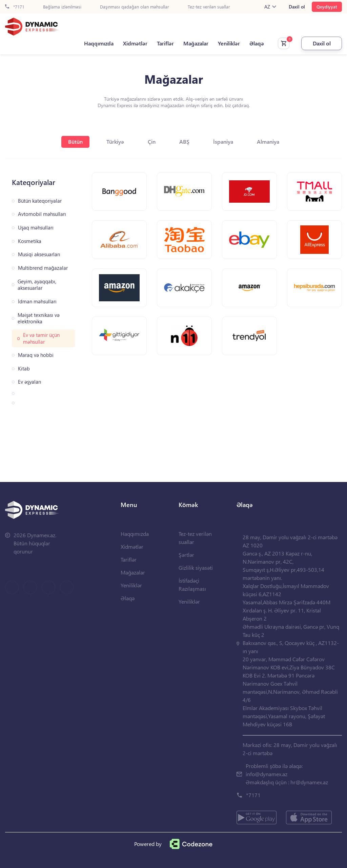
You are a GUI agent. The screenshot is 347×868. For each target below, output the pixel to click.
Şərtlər (186, 555)
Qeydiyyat (327, 7)
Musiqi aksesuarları (39, 254)
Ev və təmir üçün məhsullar (41, 338)
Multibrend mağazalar (43, 268)
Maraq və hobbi (36, 355)
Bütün (75, 142)
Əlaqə (257, 43)
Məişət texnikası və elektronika (39, 318)
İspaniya (223, 142)
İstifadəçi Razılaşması (192, 584)
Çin (152, 142)
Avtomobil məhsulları (42, 214)
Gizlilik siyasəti (196, 568)
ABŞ (184, 142)
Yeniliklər (229, 43)
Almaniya (268, 142)
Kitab (24, 369)
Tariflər (165, 43)
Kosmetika (30, 241)
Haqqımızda (99, 43)
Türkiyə (115, 142)
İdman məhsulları (37, 301)
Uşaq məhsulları (36, 228)
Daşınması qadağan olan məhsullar (135, 7)
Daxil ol (297, 7)
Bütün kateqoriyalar (40, 201)
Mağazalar (196, 43)
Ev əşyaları (30, 382)
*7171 (15, 7)
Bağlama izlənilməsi (62, 7)
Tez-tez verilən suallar (209, 7)
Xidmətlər (135, 43)
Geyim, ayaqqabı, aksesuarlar (37, 285)
